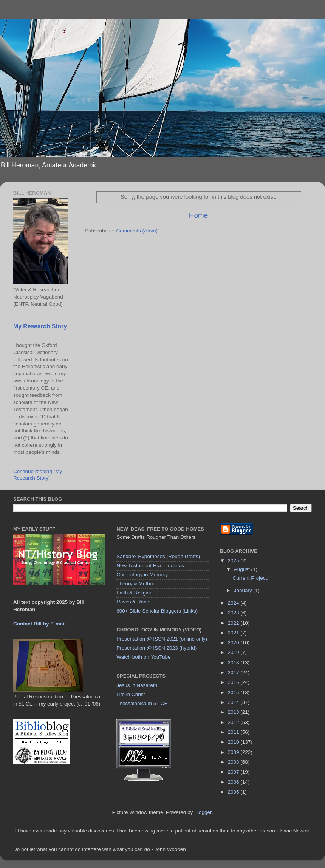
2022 (234, 623)
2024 (234, 603)
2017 (234, 672)
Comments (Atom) (137, 231)
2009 (234, 752)
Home (198, 215)
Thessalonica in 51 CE (142, 703)
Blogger (203, 812)
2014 (234, 702)
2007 (234, 772)
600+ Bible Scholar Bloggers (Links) (157, 611)
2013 (234, 712)
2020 (234, 643)
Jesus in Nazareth (137, 685)
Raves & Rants (133, 602)
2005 (234, 792)
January (244, 590)
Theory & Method (136, 584)
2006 (234, 782)
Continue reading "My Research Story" (38, 474)
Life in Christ (131, 694)
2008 (234, 762)
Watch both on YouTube (143, 657)
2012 (234, 722)
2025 (234, 561)
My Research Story (40, 326)
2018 (234, 663)
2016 (234, 682)
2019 (234, 652)
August (243, 569)
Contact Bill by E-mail (39, 624)
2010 (234, 742)
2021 (234, 633)
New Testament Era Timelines (150, 566)
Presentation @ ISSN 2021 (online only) (162, 639)
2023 (234, 613)
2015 (234, 692)
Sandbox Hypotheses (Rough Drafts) (158, 556)
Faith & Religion (134, 593)
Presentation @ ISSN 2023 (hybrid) (156, 648)
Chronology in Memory (142, 575)
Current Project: (250, 578)
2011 (234, 732)
